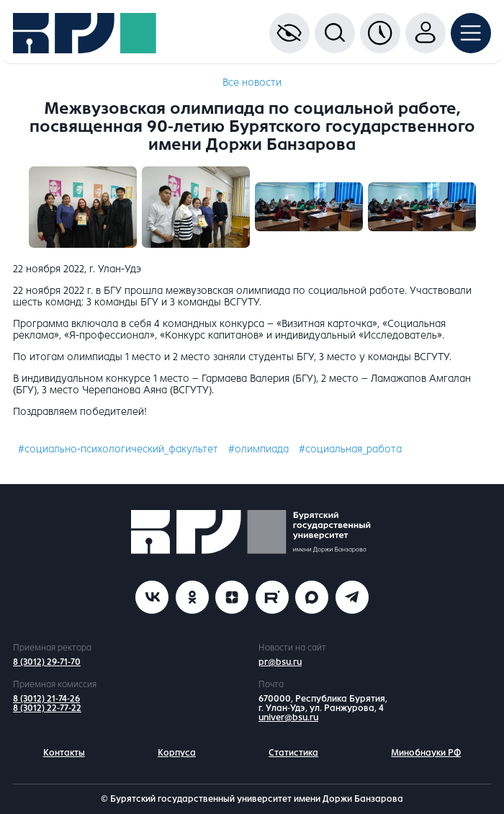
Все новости (252, 82)
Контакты (64, 753)
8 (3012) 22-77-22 (47, 708)
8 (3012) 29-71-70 (47, 662)
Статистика (293, 753)
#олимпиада (258, 449)
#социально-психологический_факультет (118, 449)
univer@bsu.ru (288, 717)
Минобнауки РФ (426, 753)
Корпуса (177, 753)
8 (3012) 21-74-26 (46, 699)
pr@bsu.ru (280, 662)
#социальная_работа (350, 449)
